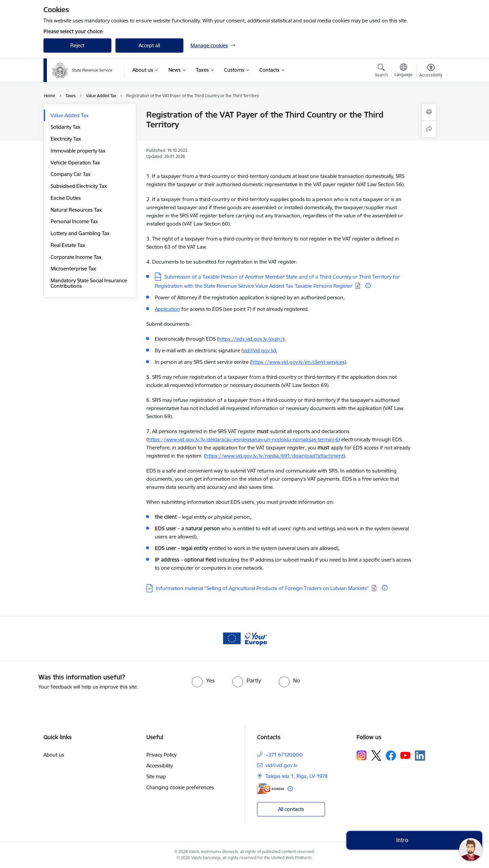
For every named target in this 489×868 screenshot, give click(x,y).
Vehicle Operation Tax (75, 163)
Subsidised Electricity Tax (79, 186)
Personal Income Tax (74, 221)
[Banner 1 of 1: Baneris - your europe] (244, 638)
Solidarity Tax (66, 127)
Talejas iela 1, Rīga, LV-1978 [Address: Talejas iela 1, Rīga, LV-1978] (297, 776)
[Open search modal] (381, 71)
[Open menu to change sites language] (404, 71)
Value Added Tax (70, 115)
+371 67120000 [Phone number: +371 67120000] (284, 755)
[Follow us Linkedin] (420, 756)
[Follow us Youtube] (405, 755)
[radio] (203, 680)
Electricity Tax (66, 139)
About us (54, 755)
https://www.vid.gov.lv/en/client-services (298, 362)
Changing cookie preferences (180, 787)
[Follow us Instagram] (362, 755)
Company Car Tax (71, 174)
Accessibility (160, 766)
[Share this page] (429, 129)
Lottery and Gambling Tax (80, 233)
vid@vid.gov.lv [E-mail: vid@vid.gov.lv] (281, 765)
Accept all (149, 45)
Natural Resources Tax (76, 210)
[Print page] (429, 112)
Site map (156, 776)
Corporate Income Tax (76, 257)
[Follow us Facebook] (391, 756)
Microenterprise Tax (73, 269)
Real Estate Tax (68, 245)
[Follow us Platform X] (376, 756)
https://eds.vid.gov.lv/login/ (251, 339)
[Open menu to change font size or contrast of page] (431, 71)
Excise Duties (66, 198)
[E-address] (271, 789)
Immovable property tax (78, 151)
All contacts (291, 809)
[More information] (368, 286)
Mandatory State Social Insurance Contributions (89, 283)
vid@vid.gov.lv (259, 350)
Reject (77, 45)
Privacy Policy (161, 755)
